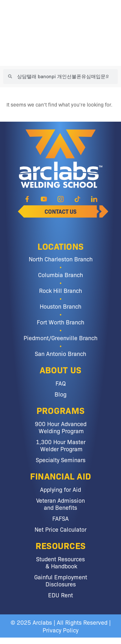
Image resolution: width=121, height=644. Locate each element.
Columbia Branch (60, 275)
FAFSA (60, 518)
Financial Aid (61, 476)
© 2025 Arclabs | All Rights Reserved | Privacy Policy (61, 626)
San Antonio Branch (60, 353)
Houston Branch (60, 306)
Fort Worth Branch (60, 322)
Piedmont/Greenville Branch (60, 338)
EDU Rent (60, 595)
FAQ (61, 383)
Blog (60, 394)
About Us (60, 369)
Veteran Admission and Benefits (60, 504)
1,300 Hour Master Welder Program (61, 445)
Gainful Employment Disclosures (61, 580)
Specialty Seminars (61, 460)
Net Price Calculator (60, 529)
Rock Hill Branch (60, 290)
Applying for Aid (60, 489)
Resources (61, 545)
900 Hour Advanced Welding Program (61, 427)
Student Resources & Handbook (60, 562)
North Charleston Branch (61, 259)
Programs (60, 410)
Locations (61, 246)
